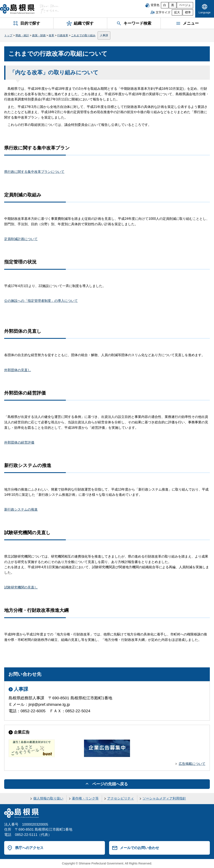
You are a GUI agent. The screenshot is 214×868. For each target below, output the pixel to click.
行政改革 (63, 35)
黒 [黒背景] (173, 5)
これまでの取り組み (83, 35)
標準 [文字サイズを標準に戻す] (188, 12)
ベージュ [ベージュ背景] (185, 5)
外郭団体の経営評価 (19, 442)
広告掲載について (192, 764)
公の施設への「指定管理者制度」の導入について (41, 301)
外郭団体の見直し (18, 370)
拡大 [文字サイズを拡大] (177, 12)
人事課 (104, 35)
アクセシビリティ (121, 798)
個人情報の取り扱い (48, 798)
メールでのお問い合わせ (139, 848)
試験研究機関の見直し (21, 587)
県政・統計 (22, 35)
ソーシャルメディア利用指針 (164, 798)
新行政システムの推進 (21, 509)
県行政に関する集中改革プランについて (34, 172)
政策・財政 (39, 35)
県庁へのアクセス (29, 848)
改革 (51, 35)
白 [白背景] (165, 5)
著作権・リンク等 (85, 798)
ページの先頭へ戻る (110, 784)
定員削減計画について (21, 239)
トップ (8, 35)
